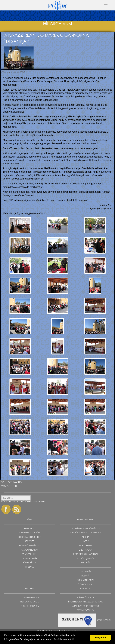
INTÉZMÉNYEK (86, 546)
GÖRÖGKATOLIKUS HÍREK (29, 537)
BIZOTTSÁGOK (86, 550)
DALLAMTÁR (86, 572)
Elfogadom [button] (100, 638)
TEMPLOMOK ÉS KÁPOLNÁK (86, 554)
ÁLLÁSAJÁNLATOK (29, 550)
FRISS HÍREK (29, 529)
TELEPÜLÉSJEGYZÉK (86, 559)
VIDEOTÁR (86, 576)
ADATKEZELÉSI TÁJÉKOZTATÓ (86, 606)
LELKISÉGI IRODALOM (29, 606)
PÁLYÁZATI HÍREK (29, 554)
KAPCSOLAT (86, 589)
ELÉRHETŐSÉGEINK (86, 598)
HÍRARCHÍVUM (29, 563)
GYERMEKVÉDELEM (86, 610)
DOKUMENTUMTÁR (86, 580)
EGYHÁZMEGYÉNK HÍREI (29, 533)
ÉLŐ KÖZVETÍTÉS (86, 585)
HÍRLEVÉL (29, 567)
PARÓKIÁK (86, 537)
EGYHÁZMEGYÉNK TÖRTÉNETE (86, 529)
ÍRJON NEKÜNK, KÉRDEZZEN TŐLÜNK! (86, 602)
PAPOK (86, 541)
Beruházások (104, 620)
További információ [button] (64, 639)
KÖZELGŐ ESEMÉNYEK (29, 546)
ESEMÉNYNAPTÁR (29, 559)
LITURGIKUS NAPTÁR (29, 598)
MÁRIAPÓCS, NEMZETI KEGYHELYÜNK (86, 533)
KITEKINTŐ (29, 541)
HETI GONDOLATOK (29, 602)
